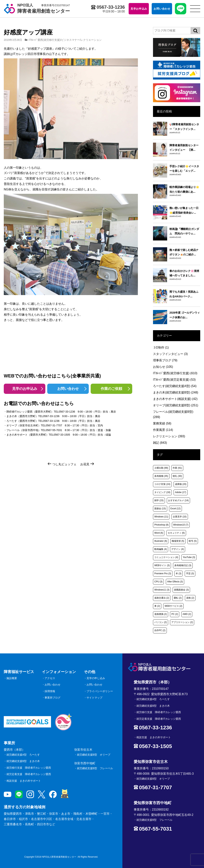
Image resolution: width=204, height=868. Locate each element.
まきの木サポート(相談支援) (175, 399)
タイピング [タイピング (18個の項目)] (162, 492)
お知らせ (163, 367)
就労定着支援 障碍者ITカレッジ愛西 (29, 774)
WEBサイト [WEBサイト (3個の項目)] (162, 565)
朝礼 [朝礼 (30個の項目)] (177, 476)
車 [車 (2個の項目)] (157, 606)
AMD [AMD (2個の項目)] (187, 614)
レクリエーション (91, 40)
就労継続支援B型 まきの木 (23, 761)
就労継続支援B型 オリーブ (94, 755)
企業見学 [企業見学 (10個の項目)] (180, 517)
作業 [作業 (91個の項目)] (177, 468)
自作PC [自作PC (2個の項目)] (160, 630)
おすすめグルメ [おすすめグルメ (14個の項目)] (178, 500)
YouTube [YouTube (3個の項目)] (189, 557)
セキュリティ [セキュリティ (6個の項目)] (176, 533)
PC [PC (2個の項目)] (175, 614)
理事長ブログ (165, 360)
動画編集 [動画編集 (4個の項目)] (161, 549)
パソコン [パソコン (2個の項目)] (161, 622)
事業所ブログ (53, 698)
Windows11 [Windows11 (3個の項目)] (162, 590)
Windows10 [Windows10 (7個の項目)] (181, 525)
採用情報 (50, 691)
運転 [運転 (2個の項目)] (178, 598)
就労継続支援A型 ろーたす (23, 755)
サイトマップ (94, 698)
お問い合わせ (68, 389)
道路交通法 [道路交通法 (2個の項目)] (162, 598)
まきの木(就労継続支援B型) (176, 392)
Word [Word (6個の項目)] (159, 533)
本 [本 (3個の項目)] (178, 574)
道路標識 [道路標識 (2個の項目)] (161, 614)
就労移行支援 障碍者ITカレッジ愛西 (29, 768)
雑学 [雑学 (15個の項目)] (159, 500)
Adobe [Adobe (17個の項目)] (180, 492)
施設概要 (12, 678)
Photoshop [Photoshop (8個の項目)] (161, 525)
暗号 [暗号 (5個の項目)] (193, 541)
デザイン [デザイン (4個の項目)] (178, 549)
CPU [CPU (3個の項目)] (158, 582)
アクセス (50, 678)
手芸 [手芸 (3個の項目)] (190, 574)
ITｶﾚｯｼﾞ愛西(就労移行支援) (45, 40)
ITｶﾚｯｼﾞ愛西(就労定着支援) (174, 380)
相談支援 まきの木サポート (24, 781)
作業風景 (163, 430)
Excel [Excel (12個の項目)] (175, 509)
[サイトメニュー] (195, 9)
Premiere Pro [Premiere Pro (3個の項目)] (163, 574)
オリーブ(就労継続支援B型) (176, 405)
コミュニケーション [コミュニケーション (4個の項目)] (166, 557)
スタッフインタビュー (170, 354)
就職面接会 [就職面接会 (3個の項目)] (181, 590)
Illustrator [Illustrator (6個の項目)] (161, 541)
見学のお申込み (25, 389)
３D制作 (161, 347)
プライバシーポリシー (100, 691)
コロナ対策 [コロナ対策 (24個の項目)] (162, 484)
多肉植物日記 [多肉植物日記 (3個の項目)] (183, 565)
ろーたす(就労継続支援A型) (175, 386)
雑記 (160, 443)
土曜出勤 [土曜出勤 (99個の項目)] (161, 468)
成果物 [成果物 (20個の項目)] (181, 484)
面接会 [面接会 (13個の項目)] (160, 509)
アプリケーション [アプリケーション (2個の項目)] (182, 622)
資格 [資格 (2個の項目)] (190, 598)
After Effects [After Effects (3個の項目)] (175, 582)
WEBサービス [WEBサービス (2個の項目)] (173, 606)
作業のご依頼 (111, 389)
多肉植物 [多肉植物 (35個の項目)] (161, 476)
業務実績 (162, 423)
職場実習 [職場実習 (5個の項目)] (178, 541)
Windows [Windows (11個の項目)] (161, 517)
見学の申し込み (96, 678)
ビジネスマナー (70, 40)
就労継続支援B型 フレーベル (95, 768)
